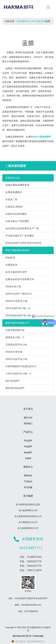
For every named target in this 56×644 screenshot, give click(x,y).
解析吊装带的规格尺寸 (17, 323)
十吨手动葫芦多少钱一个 (19, 374)
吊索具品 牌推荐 (14, 207)
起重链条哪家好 (14, 192)
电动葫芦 (28, 452)
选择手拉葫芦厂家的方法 (19, 294)
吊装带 (28, 458)
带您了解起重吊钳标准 (17, 250)
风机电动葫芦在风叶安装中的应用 (23, 243)
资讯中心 (27, 21)
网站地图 (39, 636)
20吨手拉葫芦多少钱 (16, 359)
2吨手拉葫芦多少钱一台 (18, 308)
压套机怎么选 (13, 178)
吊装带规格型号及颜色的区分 (21, 366)
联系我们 (28, 423)
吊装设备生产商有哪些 (17, 221)
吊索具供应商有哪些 (16, 214)
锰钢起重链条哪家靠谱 (17, 185)
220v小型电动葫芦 (42, 137)
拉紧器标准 (11, 265)
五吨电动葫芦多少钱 (16, 345)
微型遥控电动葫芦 (15, 388)
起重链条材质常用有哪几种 (20, 279)
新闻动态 (28, 475)
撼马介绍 (28, 418)
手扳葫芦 (28, 447)
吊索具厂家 (11, 199)
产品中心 (28, 432)
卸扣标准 (10, 258)
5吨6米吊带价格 (14, 352)
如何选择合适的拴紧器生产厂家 (22, 228)
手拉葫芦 (28, 441)
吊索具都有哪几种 (15, 330)
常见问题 (28, 487)
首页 (19, 21)
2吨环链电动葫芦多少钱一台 (20, 315)
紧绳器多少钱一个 (15, 337)
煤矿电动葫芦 (13, 381)
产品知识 (38, 21)
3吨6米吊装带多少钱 (16, 301)
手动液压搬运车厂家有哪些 (20, 236)
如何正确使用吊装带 (16, 272)
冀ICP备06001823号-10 (24, 636)
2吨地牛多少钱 (13, 287)
